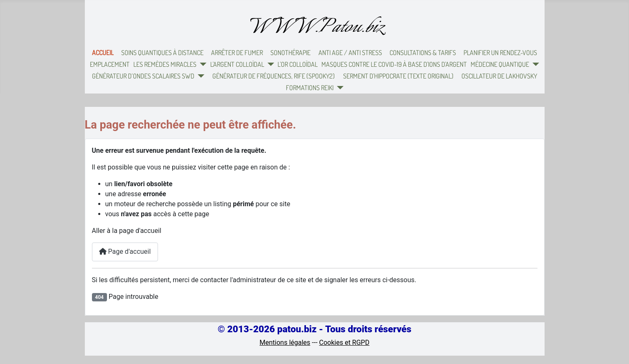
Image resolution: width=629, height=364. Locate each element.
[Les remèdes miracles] (201, 64)
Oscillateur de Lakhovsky (499, 76)
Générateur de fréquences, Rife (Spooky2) (274, 76)
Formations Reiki (310, 88)
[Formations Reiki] (339, 88)
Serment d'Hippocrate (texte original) (398, 76)
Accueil (103, 53)
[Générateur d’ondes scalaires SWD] (199, 76)
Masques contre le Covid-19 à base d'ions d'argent (394, 64)
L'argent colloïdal (237, 64)
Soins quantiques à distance (162, 53)
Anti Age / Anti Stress (350, 53)
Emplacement (110, 64)
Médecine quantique (500, 64)
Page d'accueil (125, 252)
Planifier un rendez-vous (500, 53)
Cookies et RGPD (344, 343)
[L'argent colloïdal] (269, 64)
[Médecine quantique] (534, 64)
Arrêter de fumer (237, 53)
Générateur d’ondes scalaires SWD (143, 76)
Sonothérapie (290, 53)
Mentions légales (285, 343)
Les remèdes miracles (165, 64)
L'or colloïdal (298, 64)
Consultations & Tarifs (423, 53)
